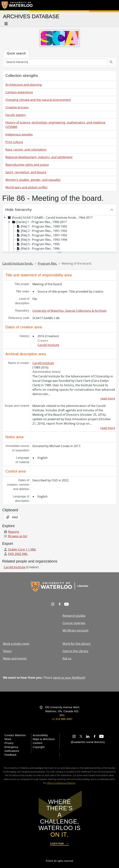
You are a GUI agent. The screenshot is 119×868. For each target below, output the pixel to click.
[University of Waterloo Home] (17, 5)
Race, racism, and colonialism (26, 150)
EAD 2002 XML (16, 554)
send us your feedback (69, 678)
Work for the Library (77, 644)
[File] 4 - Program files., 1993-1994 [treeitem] (42, 240)
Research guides (74, 616)
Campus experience (19, 92)
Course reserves (74, 623)
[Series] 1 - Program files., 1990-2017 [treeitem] (39, 222)
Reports (11, 532)
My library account (76, 630)
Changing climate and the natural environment (38, 100)
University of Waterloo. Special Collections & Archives (69, 311)
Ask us (67, 658)
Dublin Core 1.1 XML (20, 549)
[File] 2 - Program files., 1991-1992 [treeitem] (42, 231)
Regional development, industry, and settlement (39, 157)
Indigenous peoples (19, 134)
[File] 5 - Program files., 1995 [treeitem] (38, 244)
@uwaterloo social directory (88, 742)
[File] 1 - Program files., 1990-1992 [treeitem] (42, 226)
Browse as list (15, 536)
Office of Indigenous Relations (61, 783)
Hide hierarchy (19, 210)
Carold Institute (48, 345)
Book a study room (16, 644)
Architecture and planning (24, 85)
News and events (15, 658)
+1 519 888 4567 (62, 719)
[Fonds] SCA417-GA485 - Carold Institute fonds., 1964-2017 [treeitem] (50, 218)
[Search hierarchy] (56, 62)
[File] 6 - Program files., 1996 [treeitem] (38, 249)
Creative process (17, 107)
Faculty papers (16, 115)
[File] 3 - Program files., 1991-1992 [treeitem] (42, 235)
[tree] (59, 234)
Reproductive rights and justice (27, 165)
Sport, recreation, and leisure (26, 172)
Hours (7, 651)
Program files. (47, 263)
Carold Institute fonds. (18, 263)
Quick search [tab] (16, 53)
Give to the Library (75, 651)
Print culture (14, 142)
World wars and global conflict (26, 187)
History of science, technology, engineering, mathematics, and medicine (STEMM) (55, 125)
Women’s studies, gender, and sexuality (33, 180)
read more (108, 398)
